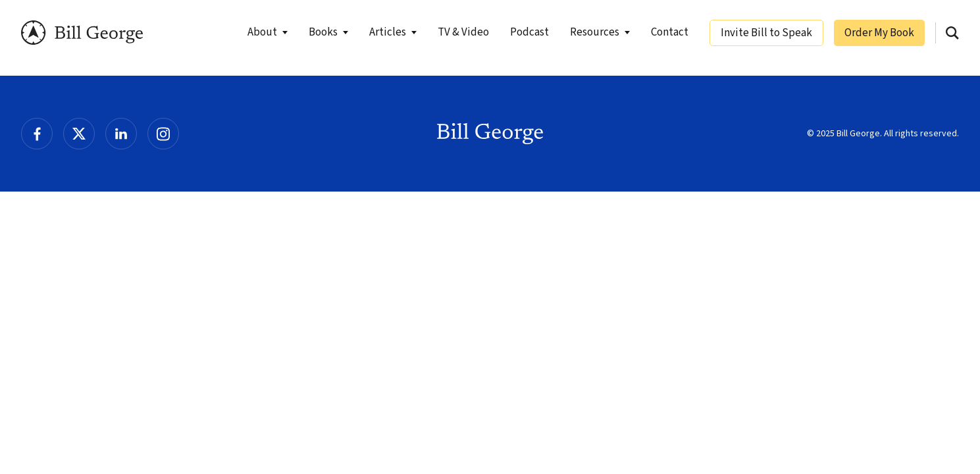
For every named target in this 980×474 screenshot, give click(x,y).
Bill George (82, 33)
